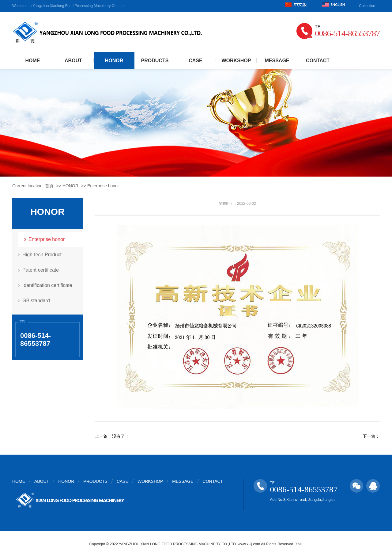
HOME (33, 61)
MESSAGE (277, 61)
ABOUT (73, 61)
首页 (49, 186)
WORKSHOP (236, 61)
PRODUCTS (155, 61)
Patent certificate (41, 270)
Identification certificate (47, 285)
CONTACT (318, 61)
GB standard (36, 301)
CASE (195, 61)
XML (299, 544)
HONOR (114, 61)
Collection (367, 6)
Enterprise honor (103, 186)
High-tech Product (42, 255)
